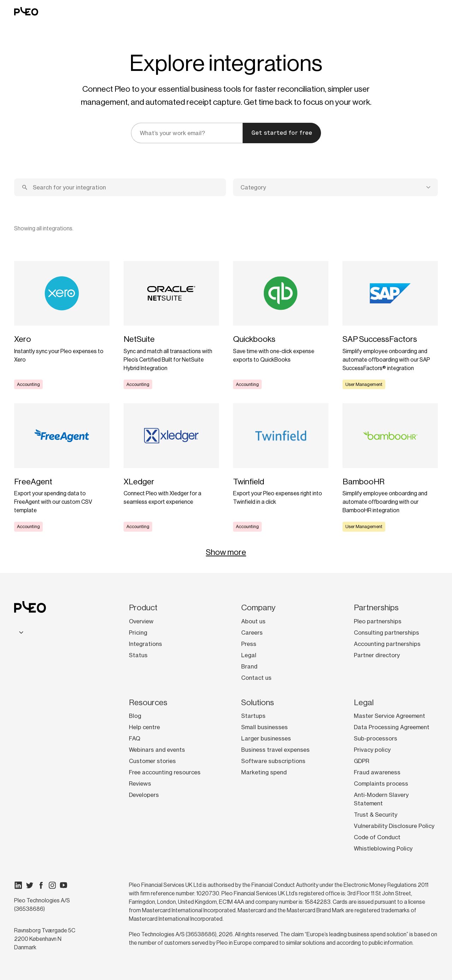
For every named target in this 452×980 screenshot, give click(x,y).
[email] (187, 133)
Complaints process (381, 784)
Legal (249, 655)
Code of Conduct (377, 837)
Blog (135, 716)
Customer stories (152, 761)
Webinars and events (157, 750)
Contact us (256, 678)
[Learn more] (62, 325)
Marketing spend (264, 772)
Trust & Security (376, 815)
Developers (144, 795)
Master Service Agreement (389, 716)
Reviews (140, 784)
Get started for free (282, 133)
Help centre (144, 727)
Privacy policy (372, 750)
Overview (141, 621)
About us (253, 621)
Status (138, 655)
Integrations (145, 644)
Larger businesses (266, 738)
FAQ (135, 738)
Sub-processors (376, 738)
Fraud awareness (377, 772)
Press (249, 644)
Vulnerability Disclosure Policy (394, 826)
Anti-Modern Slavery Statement (381, 799)
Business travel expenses (275, 750)
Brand (249, 666)
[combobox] (335, 187)
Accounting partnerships (387, 644)
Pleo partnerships (378, 621)
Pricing (138, 633)
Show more (226, 552)
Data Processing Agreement (392, 727)
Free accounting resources (165, 772)
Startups (253, 716)
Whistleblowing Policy (383, 848)
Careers (252, 633)
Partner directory (377, 655)
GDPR (362, 761)
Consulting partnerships (386, 633)
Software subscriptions (273, 761)
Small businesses (264, 727)
